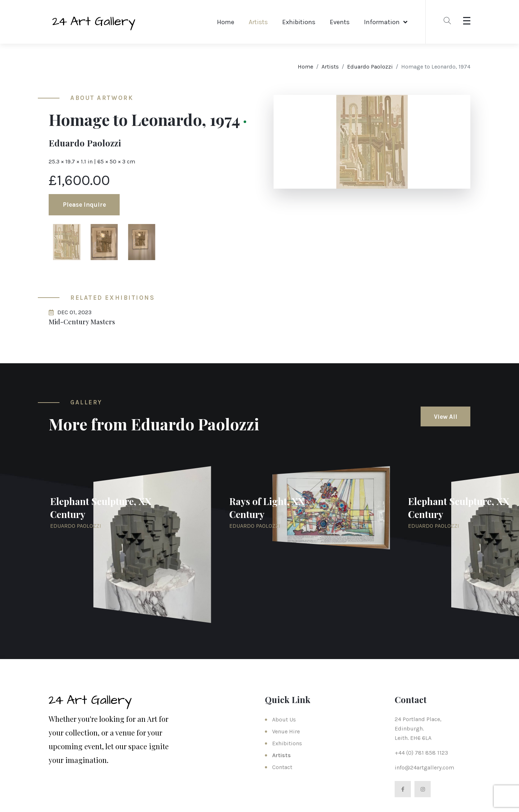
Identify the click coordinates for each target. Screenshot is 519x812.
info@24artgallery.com (424, 767)
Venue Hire (286, 731)
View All (446, 417)
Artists (258, 22)
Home (226, 22)
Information (382, 22)
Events (340, 22)
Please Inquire (84, 205)
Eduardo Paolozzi (370, 67)
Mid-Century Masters (82, 322)
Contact (282, 767)
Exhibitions (299, 22)
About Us (284, 719)
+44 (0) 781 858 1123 (421, 753)
